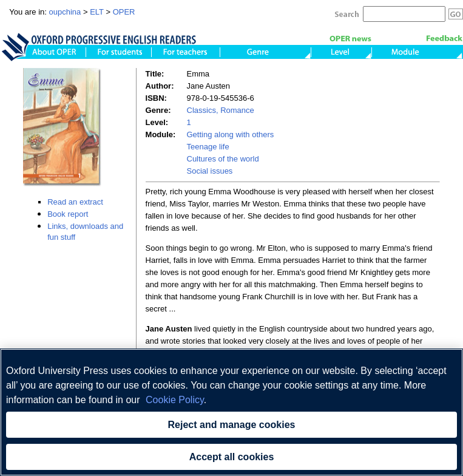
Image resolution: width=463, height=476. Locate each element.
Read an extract (75, 202)
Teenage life (208, 147)
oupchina (65, 12)
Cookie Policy (175, 400)
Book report (68, 214)
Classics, (203, 110)
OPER (124, 12)
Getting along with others (231, 134)
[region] (231, 412)
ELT (97, 12)
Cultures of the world (223, 159)
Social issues (210, 171)
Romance (236, 110)
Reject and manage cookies (232, 425)
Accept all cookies (232, 457)
